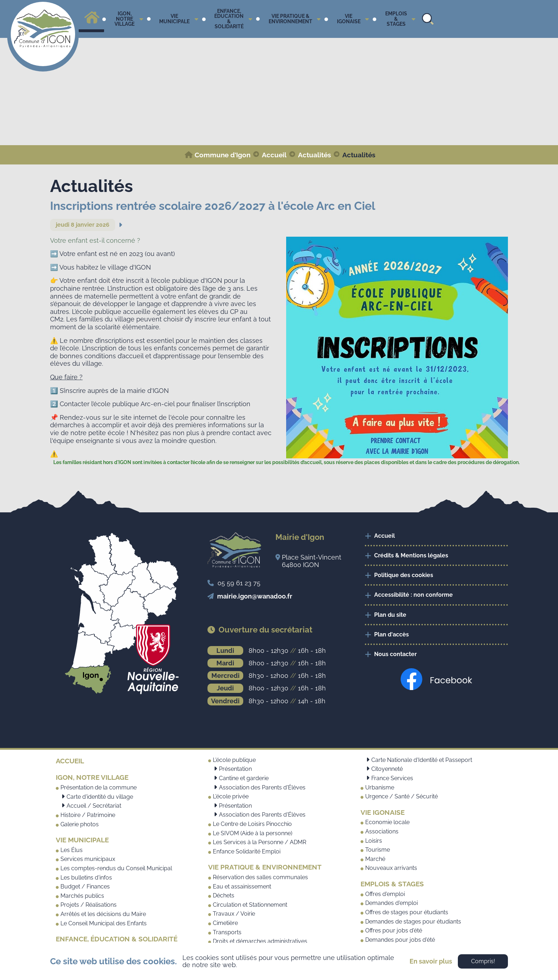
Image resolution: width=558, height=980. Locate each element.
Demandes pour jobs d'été (400, 940)
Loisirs (374, 841)
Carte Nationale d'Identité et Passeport (422, 760)
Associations (382, 831)
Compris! (483, 961)
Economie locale (387, 822)
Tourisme (378, 850)
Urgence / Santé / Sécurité (402, 796)
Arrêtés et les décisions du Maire (103, 914)
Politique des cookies (404, 575)
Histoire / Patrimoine (88, 815)
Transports (227, 932)
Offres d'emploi (385, 894)
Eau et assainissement (242, 887)
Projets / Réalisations (89, 905)
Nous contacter (395, 654)
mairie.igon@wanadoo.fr (255, 596)
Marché (375, 859)
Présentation (235, 769)
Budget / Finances (85, 887)
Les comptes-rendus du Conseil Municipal (116, 868)
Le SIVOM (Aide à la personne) (253, 833)
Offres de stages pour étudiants (407, 912)
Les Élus (72, 850)
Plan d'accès (391, 634)
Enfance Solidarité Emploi (247, 851)
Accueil (385, 536)
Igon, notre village (92, 777)
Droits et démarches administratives (260, 941)
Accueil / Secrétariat (94, 806)
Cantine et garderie (244, 778)
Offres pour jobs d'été (394, 930)
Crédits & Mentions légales (411, 555)
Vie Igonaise (383, 812)
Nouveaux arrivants (391, 868)
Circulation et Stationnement (250, 905)
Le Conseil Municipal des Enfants (104, 923)
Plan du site (390, 615)
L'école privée (231, 796)
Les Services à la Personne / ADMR (260, 842)
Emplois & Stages (392, 884)
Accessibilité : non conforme (413, 595)
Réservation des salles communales (260, 877)
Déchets (224, 895)
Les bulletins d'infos (86, 878)
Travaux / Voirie (234, 914)
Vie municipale (82, 840)
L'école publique (234, 760)
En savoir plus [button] (431, 961)
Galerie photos (80, 824)
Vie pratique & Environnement (265, 867)
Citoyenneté (387, 769)
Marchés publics (82, 896)
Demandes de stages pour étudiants (413, 922)
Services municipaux (88, 859)
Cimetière (225, 923)
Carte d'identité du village (100, 797)
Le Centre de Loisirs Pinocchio (252, 824)
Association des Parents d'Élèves (262, 787)
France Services (392, 778)
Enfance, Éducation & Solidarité (117, 939)
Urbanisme (380, 787)
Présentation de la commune (99, 787)
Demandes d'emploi (391, 903)
